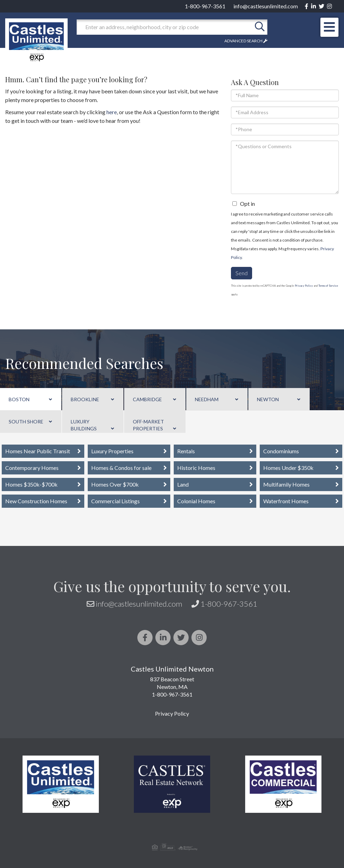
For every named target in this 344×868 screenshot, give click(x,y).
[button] (260, 27)
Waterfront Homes (286, 501)
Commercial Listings (115, 501)
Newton (268, 399)
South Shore (26, 422)
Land (183, 484)
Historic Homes (196, 468)
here (112, 112)
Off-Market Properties (148, 425)
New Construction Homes (36, 501)
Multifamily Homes (286, 484)
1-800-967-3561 (205, 6)
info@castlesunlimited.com (266, 6)
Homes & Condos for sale (121, 468)
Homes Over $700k (115, 484)
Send (242, 273)
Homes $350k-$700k (31, 484)
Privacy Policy (304, 286)
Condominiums (281, 451)
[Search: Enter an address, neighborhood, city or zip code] (164, 27)
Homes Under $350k (288, 468)
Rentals (186, 451)
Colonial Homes (196, 501)
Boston (19, 399)
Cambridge (147, 399)
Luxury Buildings (84, 425)
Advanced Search (243, 41)
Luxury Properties (112, 451)
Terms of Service (328, 286)
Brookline (85, 399)
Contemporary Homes (32, 468)
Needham (207, 399)
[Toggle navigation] (329, 27)
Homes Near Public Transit (38, 451)
